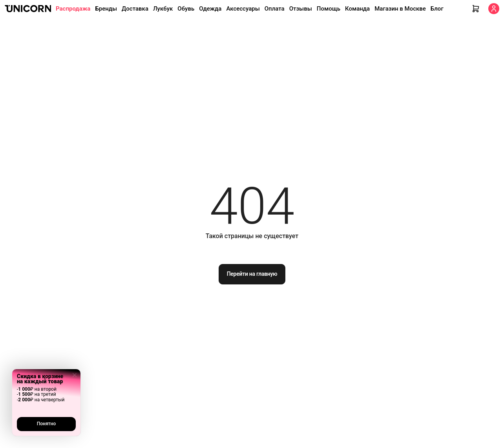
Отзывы (301, 9)
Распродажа (73, 9)
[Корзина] (476, 9)
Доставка (135, 9)
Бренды (106, 9)
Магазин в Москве (400, 9)
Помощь (329, 9)
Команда (357, 9)
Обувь (186, 9)
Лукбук (163, 9)
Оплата (275, 9)
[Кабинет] (494, 9)
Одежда (210, 9)
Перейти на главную (252, 274)
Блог (437, 9)
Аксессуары (243, 9)
